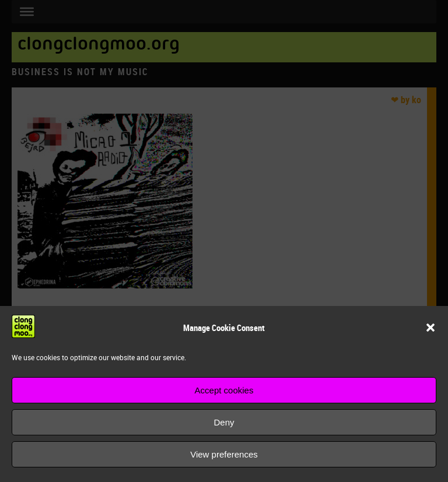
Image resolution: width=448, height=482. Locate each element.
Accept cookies (224, 390)
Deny (224, 422)
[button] (430, 328)
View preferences (224, 454)
